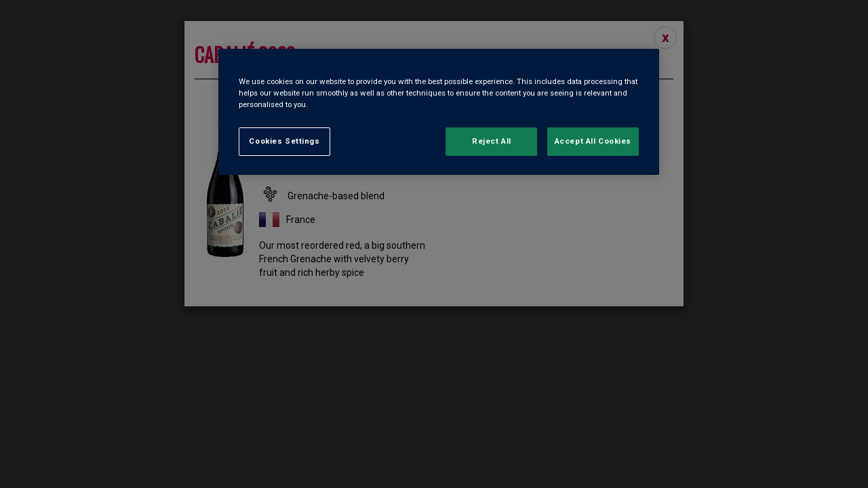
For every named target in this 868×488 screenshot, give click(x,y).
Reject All (492, 141)
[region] (439, 112)
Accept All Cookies (593, 141)
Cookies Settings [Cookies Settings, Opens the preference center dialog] (284, 141)
